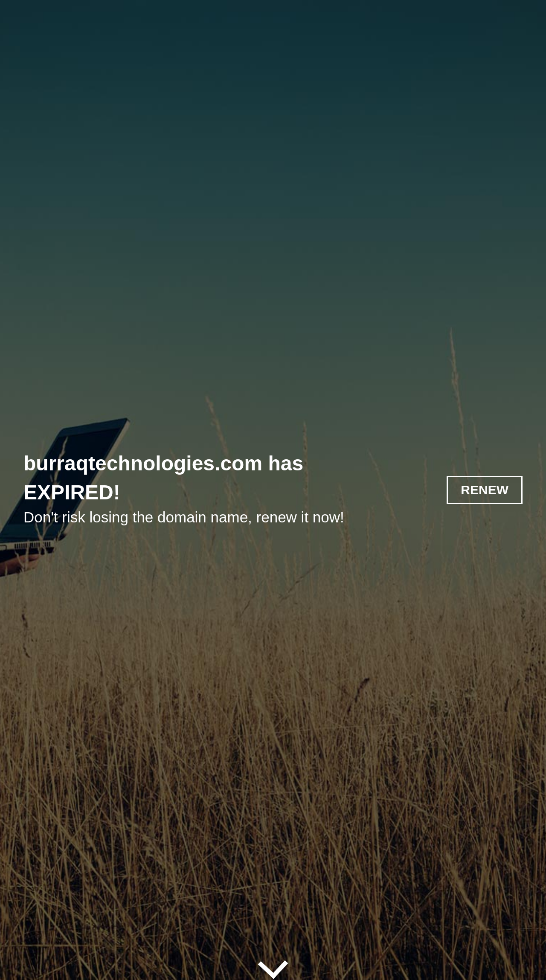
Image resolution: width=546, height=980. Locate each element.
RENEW (485, 490)
